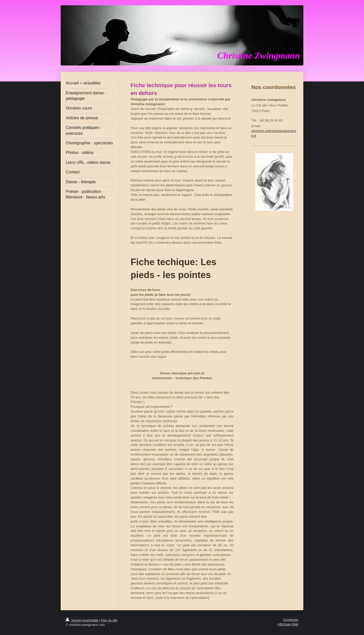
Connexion (291, 620)
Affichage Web (288, 624)
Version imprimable (82, 620)
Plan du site (109, 620)
